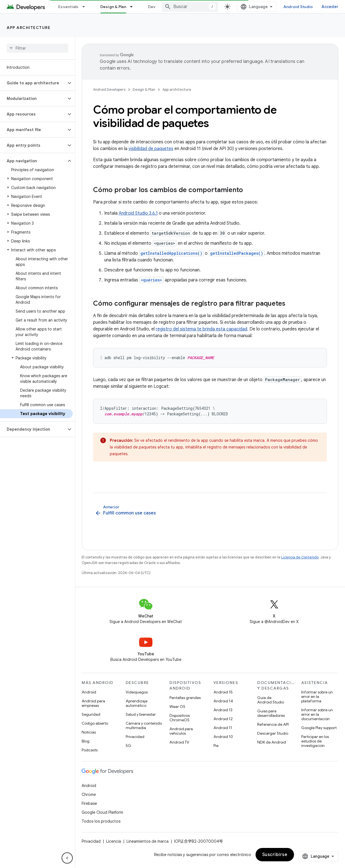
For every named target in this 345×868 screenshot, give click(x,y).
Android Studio (298, 7)
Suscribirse (275, 855)
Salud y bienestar (141, 714)
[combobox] (190, 7)
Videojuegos (137, 692)
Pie (216, 746)
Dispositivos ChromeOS (180, 718)
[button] (33, 83)
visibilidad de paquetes (151, 149)
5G (128, 746)
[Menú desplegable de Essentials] (86, 7)
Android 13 (223, 710)
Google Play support (319, 728)
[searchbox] (37, 48)
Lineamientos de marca (148, 841)
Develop (156, 7)
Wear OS (177, 707)
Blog (86, 741)
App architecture (29, 28)
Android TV (179, 742)
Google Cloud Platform (102, 812)
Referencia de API (273, 724)
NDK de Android (272, 742)
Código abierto (95, 723)
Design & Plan (144, 90)
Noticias (89, 732)
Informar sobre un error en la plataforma (317, 697)
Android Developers (109, 90)
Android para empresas (93, 703)
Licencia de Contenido (300, 557)
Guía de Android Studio (271, 700)
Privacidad (135, 737)
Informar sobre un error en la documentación (317, 714)
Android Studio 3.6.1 (138, 213)
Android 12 (223, 719)
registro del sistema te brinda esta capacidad (201, 329)
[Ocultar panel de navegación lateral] (67, 858)
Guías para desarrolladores (271, 713)
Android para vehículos (181, 731)
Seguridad (91, 714)
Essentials (68, 7)
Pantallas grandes (185, 698)
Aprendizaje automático (137, 703)
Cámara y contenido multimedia (144, 725)
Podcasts (90, 750)
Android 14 (223, 701)
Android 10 (223, 737)
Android (89, 692)
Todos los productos (101, 821)
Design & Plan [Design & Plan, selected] (113, 7)
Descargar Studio (273, 733)
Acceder (330, 7)
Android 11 (223, 728)
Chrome (89, 795)
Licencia (114, 841)
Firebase (89, 803)
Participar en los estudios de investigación (315, 741)
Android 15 (223, 692)
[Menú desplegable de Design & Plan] (134, 7)
